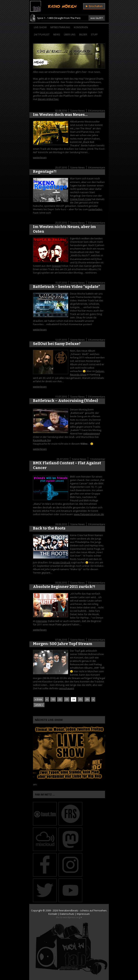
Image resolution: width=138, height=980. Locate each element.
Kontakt (53, 914)
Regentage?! (45, 171)
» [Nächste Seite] (93, 699)
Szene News (78, 111)
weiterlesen (40, 157)
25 (80, 699)
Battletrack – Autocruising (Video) (65, 401)
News (57, 34)
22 (60, 699)
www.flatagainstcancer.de (89, 514)
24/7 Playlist (42, 34)
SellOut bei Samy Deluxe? (57, 344)
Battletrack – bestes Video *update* (67, 287)
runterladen (95, 209)
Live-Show (40, 27)
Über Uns (70, 34)
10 (53, 699)
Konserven (81, 27)
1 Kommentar (97, 459)
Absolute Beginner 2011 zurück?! (64, 587)
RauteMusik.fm (42, 440)
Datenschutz (67, 914)
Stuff (94, 34)
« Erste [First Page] (38, 699)
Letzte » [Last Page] (39, 705)
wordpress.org (72, 917)
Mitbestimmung (60, 27)
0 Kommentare (97, 111)
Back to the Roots (49, 528)
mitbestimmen (91, 433)
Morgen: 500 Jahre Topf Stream (63, 644)
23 (67, 699)
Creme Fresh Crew (80, 199)
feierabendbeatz (68, 910)
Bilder (83, 34)
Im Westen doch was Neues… (60, 115)
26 (87, 699)
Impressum (83, 914)
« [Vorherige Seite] (47, 699)
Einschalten (94, 6)
